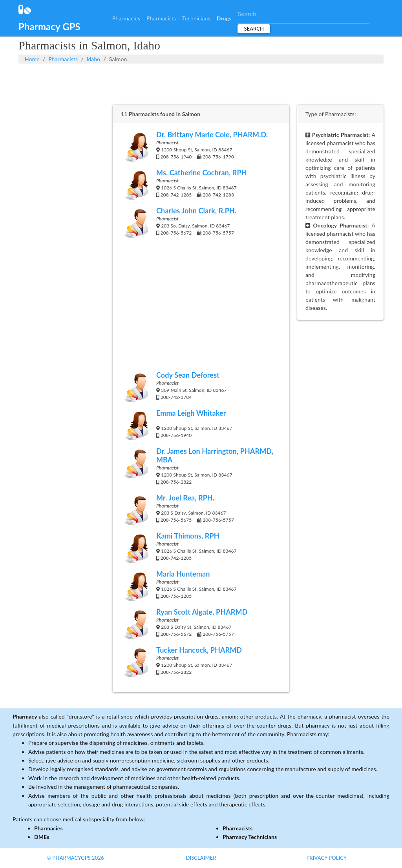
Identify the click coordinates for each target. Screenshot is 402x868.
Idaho (94, 59)
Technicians (196, 18)
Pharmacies (126, 18)
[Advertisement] (201, 83)
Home (32, 59)
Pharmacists (161, 18)
